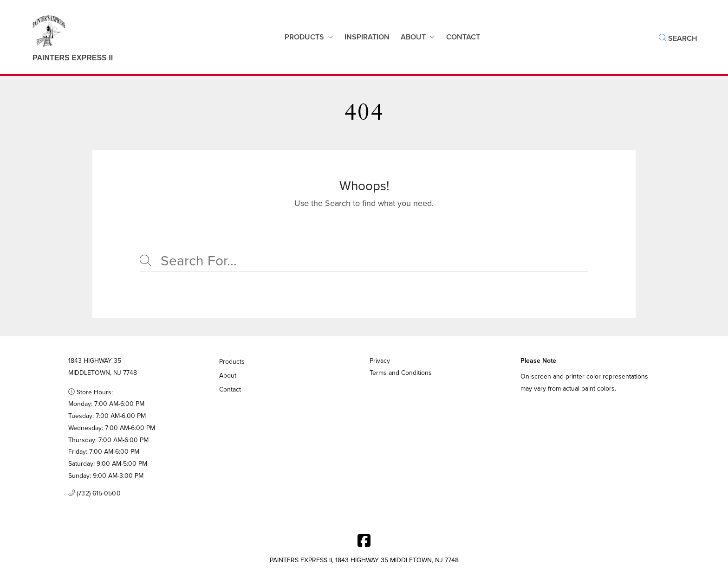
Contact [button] (463, 37)
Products (304, 37)
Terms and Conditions (401, 373)
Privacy (380, 361)
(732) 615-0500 (94, 494)
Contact (230, 389)
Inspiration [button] (367, 37)
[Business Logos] (63, 37)
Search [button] (678, 38)
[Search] (364, 261)
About (413, 37)
